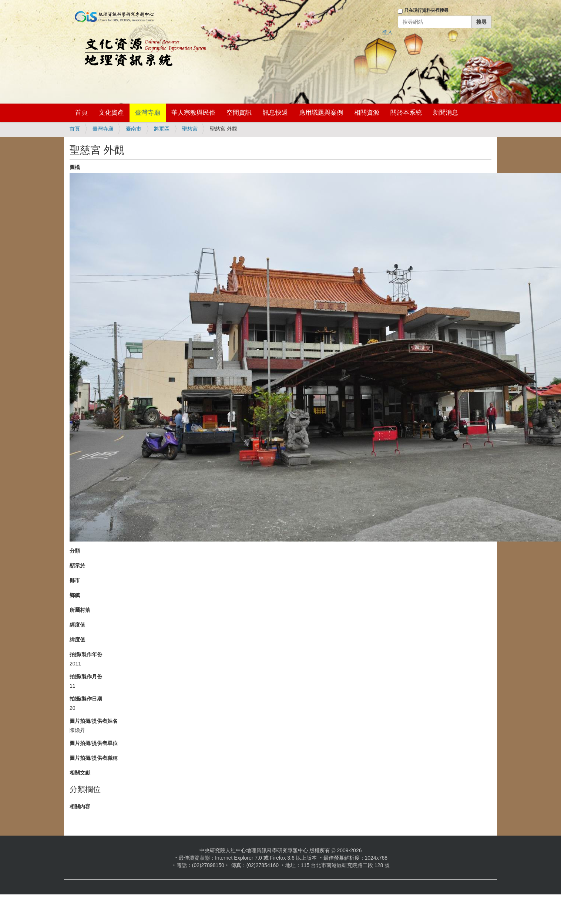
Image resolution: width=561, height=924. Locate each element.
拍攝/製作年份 (86, 654)
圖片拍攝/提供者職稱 (94, 758)
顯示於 (77, 566)
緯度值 (77, 640)
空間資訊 (239, 113)
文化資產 (111, 113)
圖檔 (75, 167)
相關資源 (367, 113)
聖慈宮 (190, 129)
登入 (387, 32)
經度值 (77, 625)
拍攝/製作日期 (86, 699)
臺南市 (134, 129)
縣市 (75, 580)
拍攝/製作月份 (86, 677)
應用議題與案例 (321, 113)
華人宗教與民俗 (193, 113)
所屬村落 (80, 610)
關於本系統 (406, 113)
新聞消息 (446, 113)
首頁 (81, 113)
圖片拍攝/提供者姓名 (94, 721)
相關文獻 (80, 773)
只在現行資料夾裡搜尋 (426, 10)
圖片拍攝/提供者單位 (94, 743)
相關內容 (80, 806)
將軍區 (162, 129)
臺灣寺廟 (148, 113)
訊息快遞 (275, 113)
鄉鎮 (75, 595)
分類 (75, 551)
